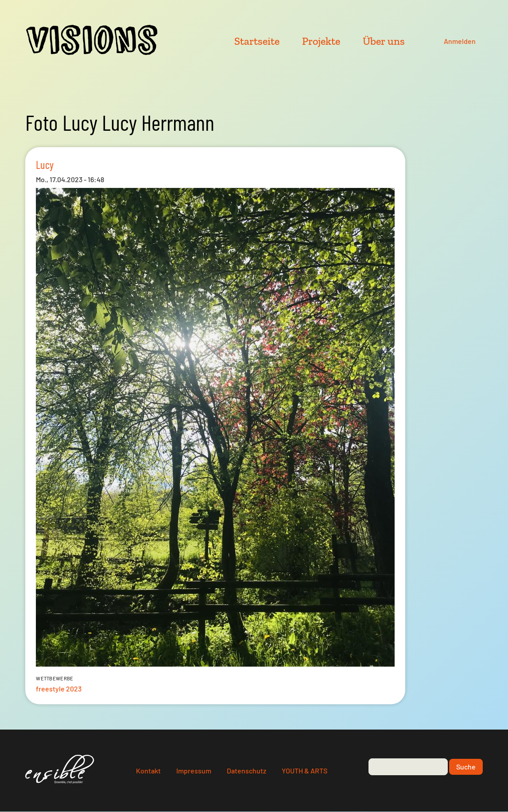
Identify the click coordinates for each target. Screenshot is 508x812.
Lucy (45, 164)
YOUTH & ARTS (304, 771)
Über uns (384, 41)
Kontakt (148, 771)
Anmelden (460, 41)
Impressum (194, 771)
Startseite (257, 41)
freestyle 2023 (59, 689)
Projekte (321, 41)
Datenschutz (246, 771)
